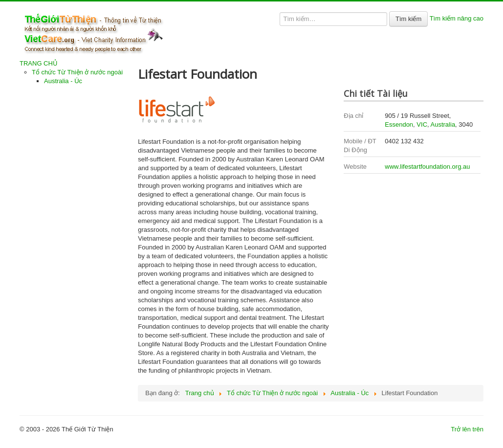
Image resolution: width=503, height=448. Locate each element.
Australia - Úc (63, 81)
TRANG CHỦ (39, 63)
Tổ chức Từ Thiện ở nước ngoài (77, 72)
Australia (443, 124)
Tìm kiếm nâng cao (457, 18)
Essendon (399, 124)
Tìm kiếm (408, 19)
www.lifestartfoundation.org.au (427, 167)
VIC (422, 124)
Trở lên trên (467, 429)
